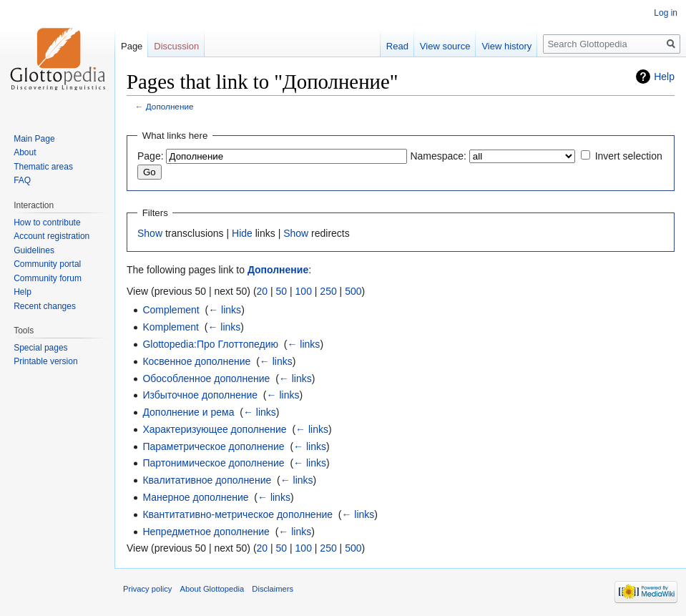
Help (664, 77)
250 (328, 291)
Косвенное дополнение (196, 361)
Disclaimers (273, 589)
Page (132, 46)
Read (397, 46)
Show (150, 233)
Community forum (48, 278)
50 (282, 291)
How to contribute (47, 223)
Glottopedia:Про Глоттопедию (210, 344)
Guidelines (34, 250)
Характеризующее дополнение (214, 429)
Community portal (47, 264)
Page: (151, 156)
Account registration (52, 236)
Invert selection (629, 156)
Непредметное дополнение (206, 532)
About (25, 152)
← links (225, 310)
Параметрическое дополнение (213, 446)
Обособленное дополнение (206, 378)
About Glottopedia (212, 589)
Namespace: (438, 156)
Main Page (34, 139)
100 (304, 291)
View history (506, 46)
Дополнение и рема (188, 412)
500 (353, 291)
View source (445, 46)
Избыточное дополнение (200, 395)
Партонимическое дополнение (213, 463)
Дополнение (170, 106)
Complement (171, 310)
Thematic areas (43, 167)
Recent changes (45, 306)
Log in (666, 13)
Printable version (45, 361)
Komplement (171, 327)
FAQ (22, 180)
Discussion (176, 46)
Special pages (40, 348)
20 (263, 291)
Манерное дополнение (195, 497)
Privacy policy (147, 589)
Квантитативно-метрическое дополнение (237, 514)
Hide (242, 233)
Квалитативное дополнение (207, 480)
